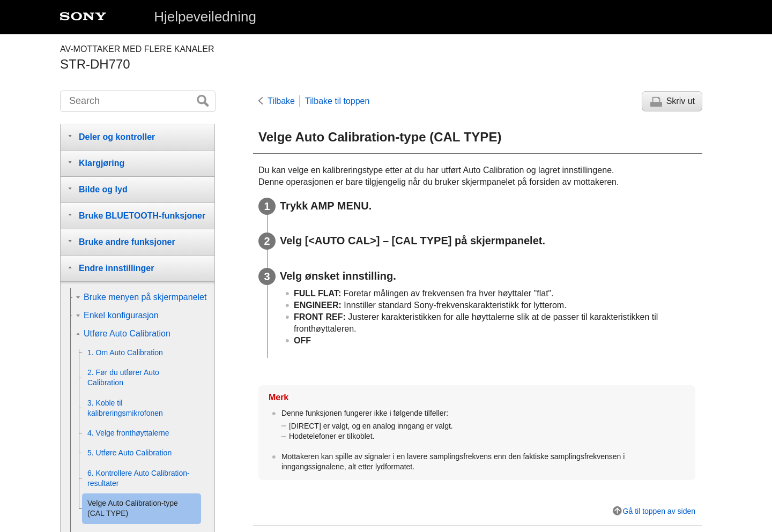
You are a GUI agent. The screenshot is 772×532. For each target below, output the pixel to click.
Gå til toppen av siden (659, 511)
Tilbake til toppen (337, 101)
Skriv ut (681, 101)
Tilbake (281, 101)
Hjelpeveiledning (205, 17)
